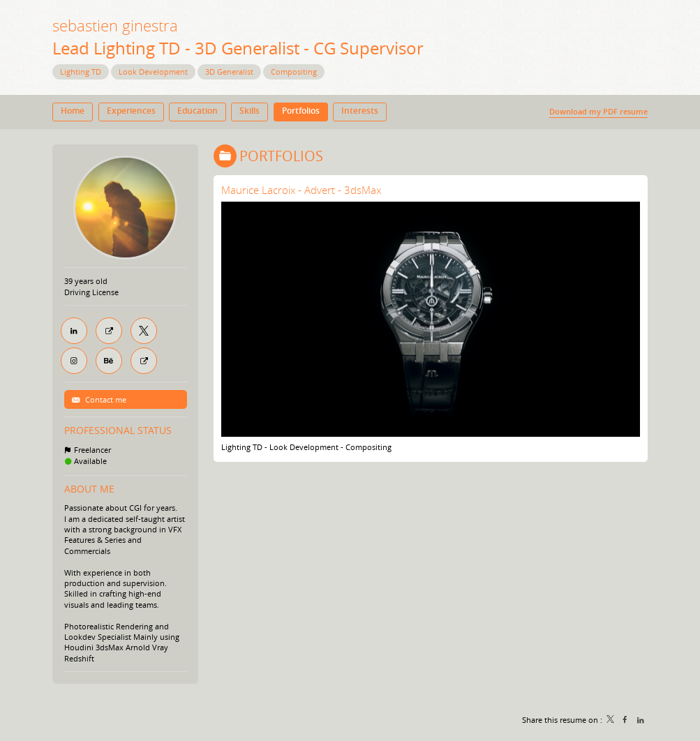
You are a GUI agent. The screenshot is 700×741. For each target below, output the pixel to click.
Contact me (105, 399)
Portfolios (281, 156)
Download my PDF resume (598, 111)
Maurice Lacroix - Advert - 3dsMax (301, 190)
